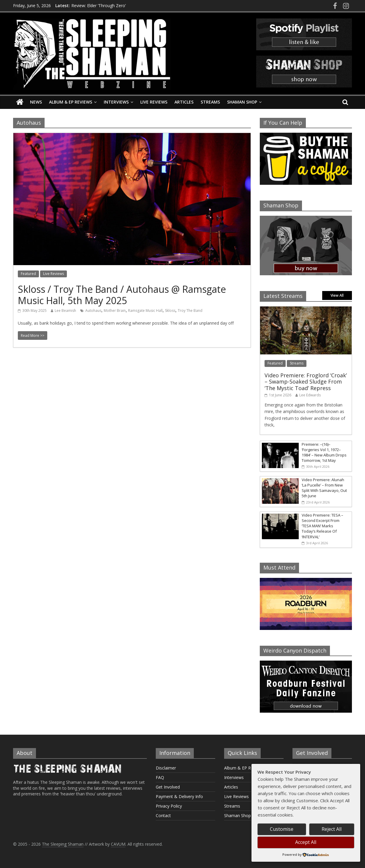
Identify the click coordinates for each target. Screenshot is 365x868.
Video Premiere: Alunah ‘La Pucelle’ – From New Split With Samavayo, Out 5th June (324, 488)
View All (337, 295)
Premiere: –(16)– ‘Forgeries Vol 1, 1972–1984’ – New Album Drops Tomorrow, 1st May (324, 452)
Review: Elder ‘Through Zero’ (99, 6)
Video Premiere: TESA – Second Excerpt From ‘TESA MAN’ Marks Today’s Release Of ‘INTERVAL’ (322, 526)
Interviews (116, 102)
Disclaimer (166, 768)
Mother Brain (115, 311)
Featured (28, 274)
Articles (184, 102)
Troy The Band (190, 311)
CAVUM (118, 844)
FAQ (160, 777)
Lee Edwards (310, 395)
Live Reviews (154, 102)
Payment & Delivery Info (179, 796)
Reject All (332, 829)
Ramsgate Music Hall (145, 311)
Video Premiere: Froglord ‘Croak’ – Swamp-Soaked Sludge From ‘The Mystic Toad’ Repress (306, 382)
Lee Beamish (65, 311)
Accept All (306, 842)
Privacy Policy (169, 806)
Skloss (170, 311)
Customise (282, 829)
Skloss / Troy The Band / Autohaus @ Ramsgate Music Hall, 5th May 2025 (122, 295)
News (36, 102)
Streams (210, 102)
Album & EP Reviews (71, 102)
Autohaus (93, 311)
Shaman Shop (242, 102)
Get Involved (168, 787)
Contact (163, 815)
